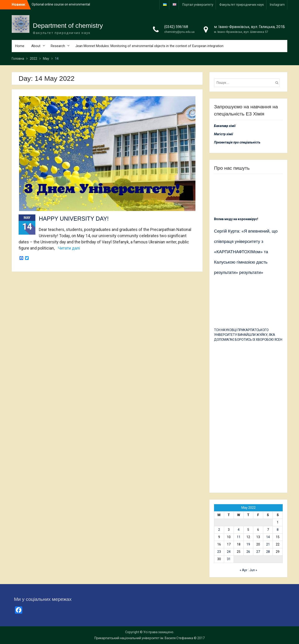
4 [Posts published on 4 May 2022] (239, 530)
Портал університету (198, 5)
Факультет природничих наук (242, 5)
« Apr (244, 570)
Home (20, 46)
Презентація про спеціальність (237, 142)
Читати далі (69, 248)
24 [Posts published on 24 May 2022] (229, 552)
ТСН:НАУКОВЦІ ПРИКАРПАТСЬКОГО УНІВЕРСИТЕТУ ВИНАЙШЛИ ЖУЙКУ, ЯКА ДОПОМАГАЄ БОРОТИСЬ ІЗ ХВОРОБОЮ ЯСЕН (248, 335)
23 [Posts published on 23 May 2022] (219, 552)
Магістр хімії (224, 134)
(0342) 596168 (176, 27)
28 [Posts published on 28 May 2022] (268, 552)
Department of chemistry (68, 26)
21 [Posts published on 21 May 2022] (268, 544)
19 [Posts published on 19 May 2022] (248, 544)
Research (58, 46)
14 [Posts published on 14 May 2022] (268, 537)
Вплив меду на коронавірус (236, 219)
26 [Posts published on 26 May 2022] (248, 552)
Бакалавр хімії (225, 126)
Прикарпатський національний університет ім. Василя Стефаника (144, 638)
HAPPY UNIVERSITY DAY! (74, 219)
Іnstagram (277, 5)
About (36, 46)
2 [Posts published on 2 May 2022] (219, 530)
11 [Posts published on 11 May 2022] (239, 537)
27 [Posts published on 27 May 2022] (258, 552)
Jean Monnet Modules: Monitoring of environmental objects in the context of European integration (149, 46)
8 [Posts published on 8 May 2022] (278, 530)
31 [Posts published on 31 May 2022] (229, 559)
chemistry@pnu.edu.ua (179, 32)
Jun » (253, 570)
